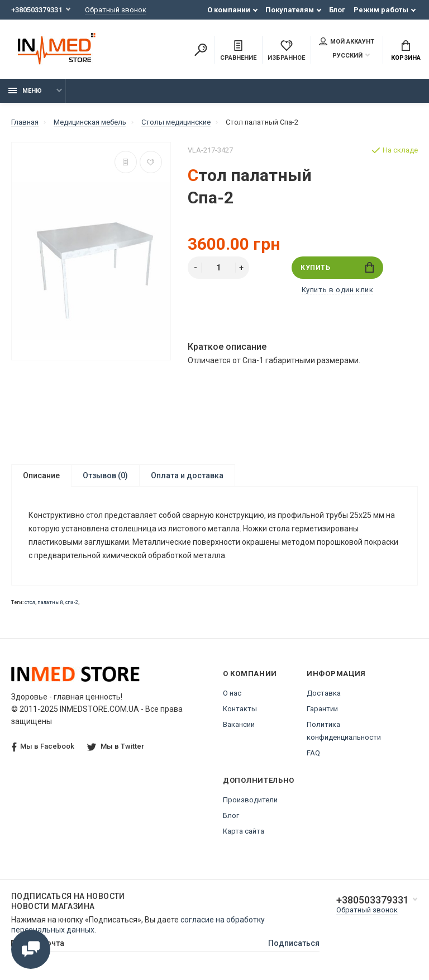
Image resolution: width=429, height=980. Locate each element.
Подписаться (294, 943)
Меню (25, 91)
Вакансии (239, 724)
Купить (337, 267)
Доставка (324, 693)
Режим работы (381, 10)
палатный (50, 602)
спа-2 (72, 602)
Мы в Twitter (116, 746)
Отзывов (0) (105, 475)
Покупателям (290, 10)
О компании (229, 10)
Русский (341, 56)
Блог (337, 10)
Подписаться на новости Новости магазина (68, 901)
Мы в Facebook (43, 747)
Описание (41, 475)
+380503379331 (37, 10)
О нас (232, 693)
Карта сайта (244, 831)
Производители (250, 800)
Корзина (406, 51)
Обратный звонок (116, 10)
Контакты (240, 709)
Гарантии (322, 709)
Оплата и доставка (187, 475)
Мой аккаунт (347, 41)
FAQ (313, 753)
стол (30, 602)
